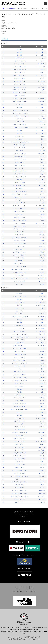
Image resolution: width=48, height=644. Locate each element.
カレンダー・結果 (11, 9)
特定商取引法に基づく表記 (32, 637)
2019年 (18, 9)
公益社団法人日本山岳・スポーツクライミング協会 (24, 639)
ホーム (3, 9)
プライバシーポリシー (15, 637)
